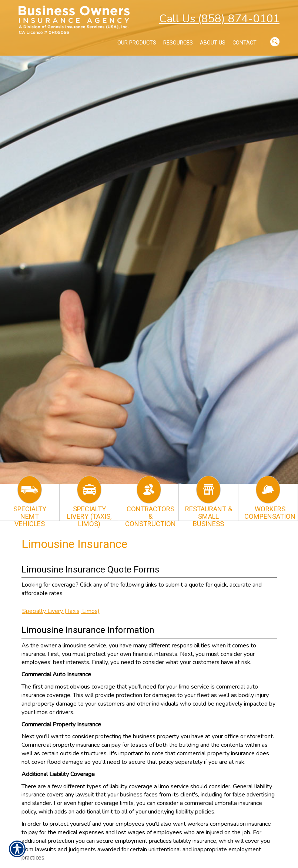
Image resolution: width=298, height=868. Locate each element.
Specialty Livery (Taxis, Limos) (61, 611)
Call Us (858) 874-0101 (219, 19)
